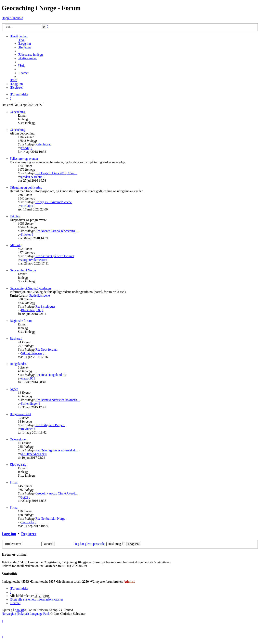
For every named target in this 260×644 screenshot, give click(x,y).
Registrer (29, 534)
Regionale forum (21, 321)
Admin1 (129, 582)
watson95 (27, 378)
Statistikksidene (39, 295)
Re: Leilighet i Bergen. (50, 425)
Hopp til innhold (12, 18)
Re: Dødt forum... (47, 350)
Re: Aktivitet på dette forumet (55, 256)
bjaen (24, 497)
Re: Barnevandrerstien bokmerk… (58, 400)
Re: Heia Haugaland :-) (50, 375)
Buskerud (16, 339)
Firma (14, 508)
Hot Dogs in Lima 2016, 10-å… (56, 173)
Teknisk (15, 216)
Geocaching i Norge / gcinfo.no (30, 288)
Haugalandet (18, 364)
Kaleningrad (43, 144)
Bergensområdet (20, 414)
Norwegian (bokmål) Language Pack (26, 614)
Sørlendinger (29, 404)
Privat (14, 482)
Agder (14, 389)
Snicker (26, 235)
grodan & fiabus (31, 177)
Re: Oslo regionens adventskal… (57, 450)
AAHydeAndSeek (33, 454)
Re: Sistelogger (45, 306)
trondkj (26, 148)
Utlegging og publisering (26, 187)
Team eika (28, 522)
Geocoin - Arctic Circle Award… (57, 493)
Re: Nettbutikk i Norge (50, 519)
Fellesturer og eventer (24, 159)
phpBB (19, 610)
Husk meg (116, 544)
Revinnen (27, 429)
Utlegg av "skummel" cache (54, 202)
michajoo (27, 206)
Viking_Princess (32, 353)
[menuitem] (22, 40)
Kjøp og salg (18, 465)
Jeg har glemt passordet (90, 544)
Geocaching (17, 112)
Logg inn (9, 534)
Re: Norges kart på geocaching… (57, 231)
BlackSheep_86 (31, 310)
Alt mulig (16, 245)
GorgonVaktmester (33, 260)
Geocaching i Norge (23, 270)
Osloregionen (18, 439)
